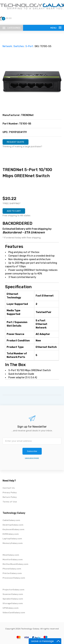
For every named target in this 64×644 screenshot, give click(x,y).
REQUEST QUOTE (16, 142)
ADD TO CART (14, 211)
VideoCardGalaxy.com (14, 613)
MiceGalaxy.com (11, 555)
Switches (19, 46)
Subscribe (32, 451)
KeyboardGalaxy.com (13, 529)
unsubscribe (32, 458)
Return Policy (10, 497)
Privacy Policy (10, 493)
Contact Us (9, 488)
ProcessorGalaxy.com (14, 578)
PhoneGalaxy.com (12, 569)
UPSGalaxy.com (10, 608)
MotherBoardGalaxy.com (15, 564)
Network (7, 46)
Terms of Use (10, 502)
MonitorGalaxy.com (13, 560)
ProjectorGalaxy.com (13, 590)
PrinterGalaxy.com (12, 573)
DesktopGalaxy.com (13, 525)
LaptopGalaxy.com (12, 539)
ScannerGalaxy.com (13, 594)
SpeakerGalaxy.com (13, 599)
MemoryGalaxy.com (13, 543)
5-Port (29, 46)
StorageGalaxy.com (13, 603)
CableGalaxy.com (11, 520)
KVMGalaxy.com (11, 534)
